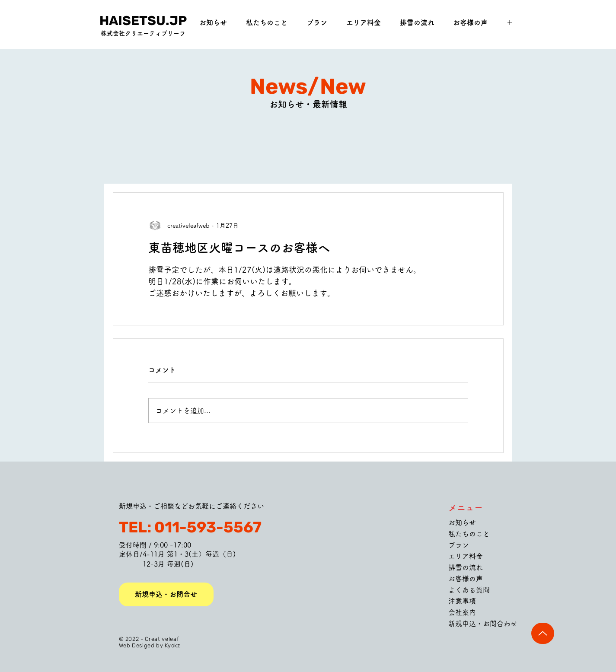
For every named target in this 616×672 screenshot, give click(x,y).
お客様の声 (466, 579)
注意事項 (462, 601)
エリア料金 (466, 556)
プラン (459, 545)
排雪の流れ (466, 567)
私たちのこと (469, 534)
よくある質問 (469, 590)
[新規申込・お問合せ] (166, 594)
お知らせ (462, 522)
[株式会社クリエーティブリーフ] (143, 34)
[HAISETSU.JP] (143, 21)
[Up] (543, 633)
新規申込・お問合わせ (483, 624)
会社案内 (462, 612)
